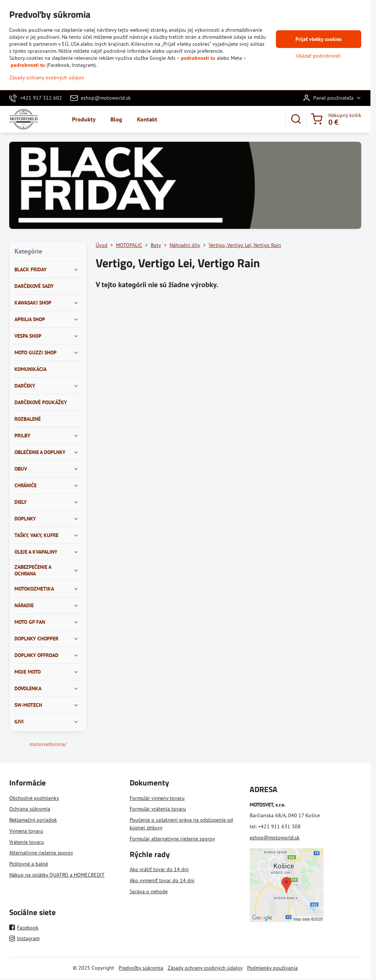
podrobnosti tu (198, 58)
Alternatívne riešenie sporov (41, 853)
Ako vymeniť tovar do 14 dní (162, 880)
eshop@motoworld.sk (275, 838)
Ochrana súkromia (30, 809)
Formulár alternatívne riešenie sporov (172, 839)
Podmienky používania (272, 968)
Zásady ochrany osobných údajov (205, 968)
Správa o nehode (149, 891)
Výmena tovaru (26, 831)
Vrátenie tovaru (27, 842)
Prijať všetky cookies (319, 39)
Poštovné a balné (29, 864)
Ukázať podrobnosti (319, 56)
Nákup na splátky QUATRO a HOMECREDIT (57, 875)
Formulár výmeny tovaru (157, 798)
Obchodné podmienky (34, 798)
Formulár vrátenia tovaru (158, 809)
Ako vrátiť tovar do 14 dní (159, 869)
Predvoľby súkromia (141, 968)
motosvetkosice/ (48, 744)
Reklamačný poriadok (33, 820)
